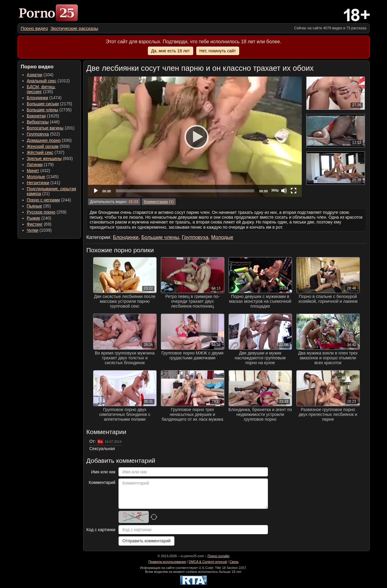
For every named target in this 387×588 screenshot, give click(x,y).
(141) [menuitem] (44, 183)
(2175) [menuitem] (50, 104)
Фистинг (35, 224)
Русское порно (41, 212)
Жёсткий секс (40, 152)
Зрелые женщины (44, 158)
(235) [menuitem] (41, 89)
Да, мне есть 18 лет (171, 51)
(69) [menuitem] (39, 224)
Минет (33, 171)
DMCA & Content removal (208, 562)
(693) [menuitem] (50, 158)
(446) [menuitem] (43, 122)
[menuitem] (34, 28)
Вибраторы (38, 122)
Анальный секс (42, 81)
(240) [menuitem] (39, 218)
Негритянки (38, 183)
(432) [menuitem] (39, 171)
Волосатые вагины (45, 128)
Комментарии (156, 202)
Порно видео (34, 28)
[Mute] (284, 191)
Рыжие (34, 218)
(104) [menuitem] (40, 75)
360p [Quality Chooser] (275, 190)
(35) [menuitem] (39, 206)
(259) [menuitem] (47, 212)
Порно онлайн (218, 556)
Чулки (33, 230)
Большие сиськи (43, 104)
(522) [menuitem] (44, 134)
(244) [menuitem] (49, 200)
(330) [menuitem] (49, 140)
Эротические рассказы (74, 28)
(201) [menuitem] (51, 128)
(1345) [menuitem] (43, 177)
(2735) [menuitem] (49, 110)
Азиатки (35, 75)
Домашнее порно (44, 140)
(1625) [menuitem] (43, 116)
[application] (195, 137)
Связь (234, 562)
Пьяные (35, 206)
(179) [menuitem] (40, 165)
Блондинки (38, 98)
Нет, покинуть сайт (218, 51)
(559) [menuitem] (48, 146)
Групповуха (38, 134)
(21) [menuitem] (52, 191)
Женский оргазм (43, 146)
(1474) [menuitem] (44, 98)
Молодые (36, 177)
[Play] (195, 137)
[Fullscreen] (294, 191)
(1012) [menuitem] (48, 81)
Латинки (35, 165)
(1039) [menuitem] (39, 230)
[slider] (185, 191)
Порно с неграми (44, 200)
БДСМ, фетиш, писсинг (41, 89)
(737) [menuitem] (46, 152)
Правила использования (167, 562)
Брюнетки (36, 116)
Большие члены (43, 110)
